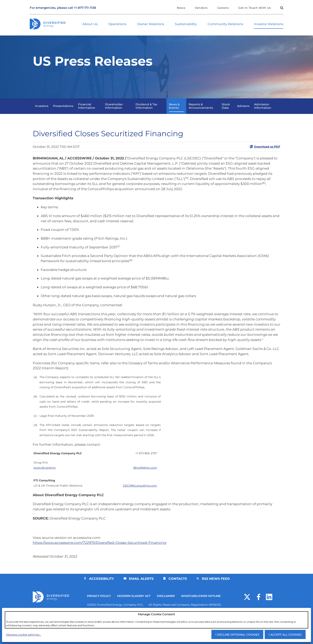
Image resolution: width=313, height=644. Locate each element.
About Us (90, 24)
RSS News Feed (216, 607)
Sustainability (186, 24)
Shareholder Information (114, 113)
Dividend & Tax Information (146, 113)
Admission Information (263, 113)
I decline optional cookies (237, 635)
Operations (117, 24)
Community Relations (225, 24)
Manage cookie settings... (24, 635)
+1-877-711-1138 (85, 8)
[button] (281, 8)
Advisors (243, 113)
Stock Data (226, 113)
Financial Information (87, 113)
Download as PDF (265, 154)
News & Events (174, 113)
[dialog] (156, 620)
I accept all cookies (285, 635)
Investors (42, 113)
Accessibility (101, 607)
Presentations (63, 113)
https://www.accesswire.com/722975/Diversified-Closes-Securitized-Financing (102, 570)
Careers (223, 8)
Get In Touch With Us (255, 8)
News (180, 8)
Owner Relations (151, 24)
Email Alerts (141, 607)
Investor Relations (269, 24)
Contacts (178, 607)
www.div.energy (45, 492)
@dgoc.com (145, 492)
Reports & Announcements (201, 113)
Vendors (201, 8)
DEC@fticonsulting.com (140, 511)
